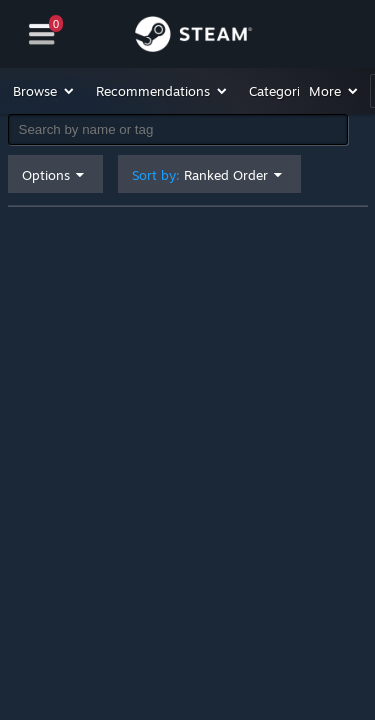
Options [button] (46, 175)
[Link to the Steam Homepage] (193, 37)
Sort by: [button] (200, 175)
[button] (44, 91)
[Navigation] (42, 34)
